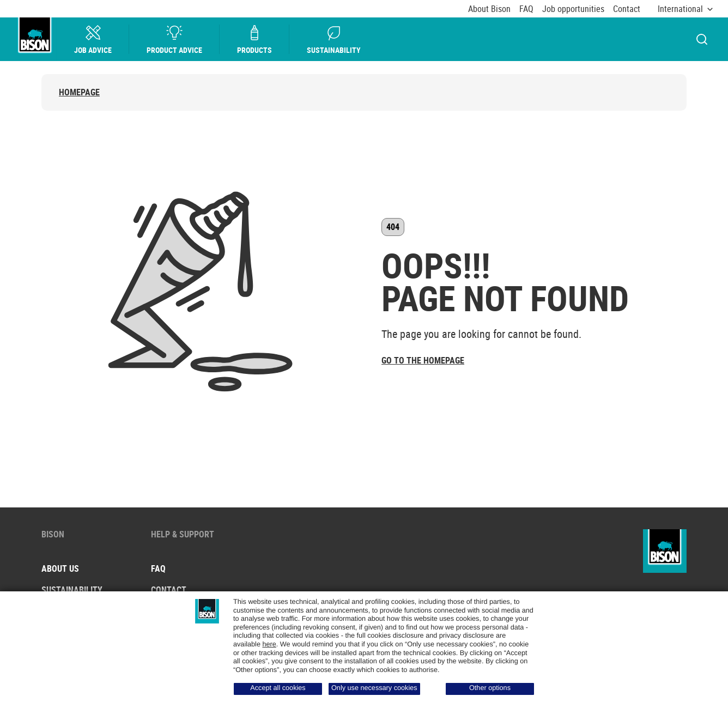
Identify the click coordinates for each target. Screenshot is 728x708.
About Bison (489, 9)
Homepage (79, 92)
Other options (490, 688)
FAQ (526, 9)
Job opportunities (573, 9)
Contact (627, 9)
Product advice (174, 40)
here (269, 644)
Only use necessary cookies (374, 688)
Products (254, 40)
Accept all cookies (278, 688)
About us (60, 568)
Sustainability (334, 40)
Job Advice (93, 40)
